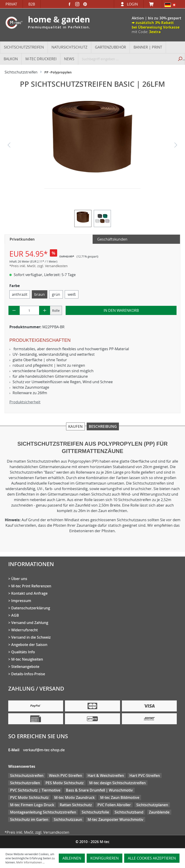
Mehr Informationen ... (30, 862)
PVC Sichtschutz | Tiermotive (35, 790)
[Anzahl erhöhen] (45, 310)
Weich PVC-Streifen (66, 776)
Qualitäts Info (23, 652)
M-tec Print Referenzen (31, 586)
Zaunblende (159, 812)
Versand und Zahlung (30, 623)
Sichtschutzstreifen (27, 776)
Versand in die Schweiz (31, 637)
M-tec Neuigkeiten (27, 659)
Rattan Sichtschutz (76, 805)
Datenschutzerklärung (31, 608)
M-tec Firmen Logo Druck (32, 805)
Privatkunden (22, 239)
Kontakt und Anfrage (29, 593)
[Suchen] (180, 59)
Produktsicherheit (25, 402)
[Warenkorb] (153, 4)
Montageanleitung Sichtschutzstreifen (43, 812)
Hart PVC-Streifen (145, 776)
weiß (72, 294)
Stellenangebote (25, 667)
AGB (15, 615)
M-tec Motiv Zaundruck (74, 797)
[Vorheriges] (9, 146)
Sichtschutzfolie (95, 812)
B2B (32, 4)
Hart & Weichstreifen (106, 776)
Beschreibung (103, 426)
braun (40, 294)
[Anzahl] (29, 310)
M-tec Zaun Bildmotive (120, 797)
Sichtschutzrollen (25, 783)
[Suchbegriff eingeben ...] (127, 59)
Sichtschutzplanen (152, 805)
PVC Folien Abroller (114, 805)
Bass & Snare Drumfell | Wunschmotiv (99, 790)
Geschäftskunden (112, 239)
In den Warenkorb (121, 310)
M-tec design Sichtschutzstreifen (117, 783)
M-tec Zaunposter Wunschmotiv (115, 819)
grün (56, 294)
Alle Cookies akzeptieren (152, 858)
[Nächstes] (176, 146)
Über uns (19, 579)
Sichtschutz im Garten (29, 819)
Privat (11, 4)
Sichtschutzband (129, 812)
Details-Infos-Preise (28, 674)
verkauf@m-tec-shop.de (44, 750)
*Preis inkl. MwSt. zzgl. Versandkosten (39, 266)
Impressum (21, 601)
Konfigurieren (105, 858)
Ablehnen (72, 858)
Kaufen (75, 426)
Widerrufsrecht (24, 630)
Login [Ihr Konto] (132, 4)
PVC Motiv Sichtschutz (29, 797)
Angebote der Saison (29, 645)
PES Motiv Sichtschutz (65, 783)
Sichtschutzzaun (68, 819)
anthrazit (20, 294)
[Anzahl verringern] (14, 310)
